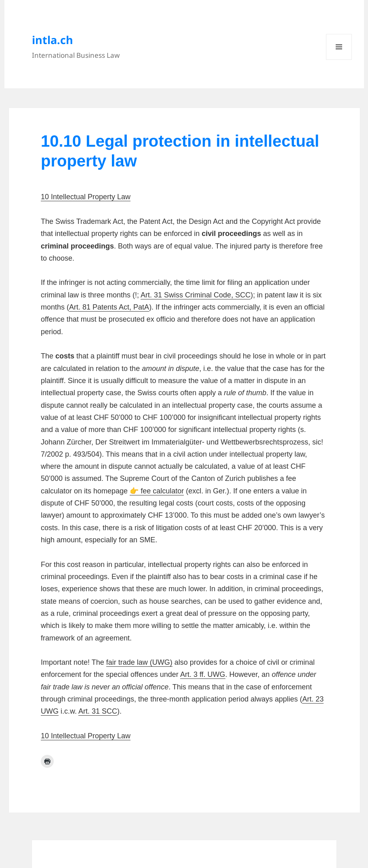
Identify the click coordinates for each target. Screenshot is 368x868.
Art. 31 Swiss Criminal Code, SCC (196, 295)
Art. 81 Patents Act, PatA (109, 307)
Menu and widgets (339, 60)
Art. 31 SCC (98, 711)
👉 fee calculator (157, 491)
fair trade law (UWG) (139, 662)
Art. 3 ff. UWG (203, 674)
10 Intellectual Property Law (86, 197)
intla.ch (53, 40)
